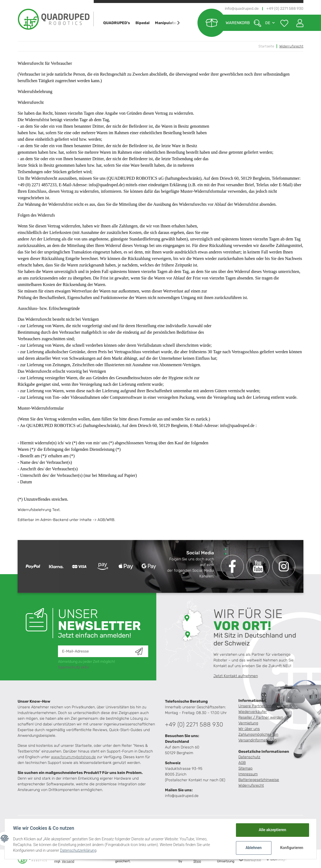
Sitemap (245, 768)
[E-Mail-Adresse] (97, 651)
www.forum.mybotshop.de (73, 757)
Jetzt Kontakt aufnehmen (236, 676)
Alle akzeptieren (272, 830)
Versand (68, 861)
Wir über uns (249, 729)
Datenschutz (249, 757)
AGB (242, 763)
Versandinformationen (257, 740)
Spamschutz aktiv (74, 667)
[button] (298, 23)
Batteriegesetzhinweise (259, 780)
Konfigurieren (292, 848)
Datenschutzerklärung (78, 850)
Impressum (248, 774)
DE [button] (268, 23)
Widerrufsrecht (251, 785)
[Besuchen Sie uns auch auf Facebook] (232, 566)
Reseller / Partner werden (261, 717)
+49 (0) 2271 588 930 (194, 724)
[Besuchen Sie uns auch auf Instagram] (284, 566)
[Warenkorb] (224, 23)
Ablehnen (253, 848)
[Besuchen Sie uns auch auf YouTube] (258, 566)
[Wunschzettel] (284, 23)
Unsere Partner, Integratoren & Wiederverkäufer (265, 709)
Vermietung (248, 723)
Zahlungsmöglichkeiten (258, 734)
